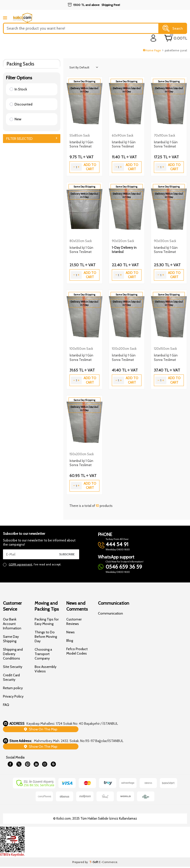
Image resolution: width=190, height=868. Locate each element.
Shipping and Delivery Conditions (13, 654)
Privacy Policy (13, 696)
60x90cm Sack (123, 135)
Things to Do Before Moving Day (46, 637)
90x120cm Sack (123, 241)
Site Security (13, 667)
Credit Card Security (11, 677)
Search (173, 28)
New (15, 119)
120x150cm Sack (165, 349)
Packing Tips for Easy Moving (47, 621)
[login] (154, 38)
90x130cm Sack (165, 241)
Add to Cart (90, 167)
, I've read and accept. (32, 564)
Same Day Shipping (11, 639)
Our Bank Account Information (12, 624)
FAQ (6, 705)
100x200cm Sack (124, 349)
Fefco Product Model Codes (77, 651)
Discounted (21, 104)
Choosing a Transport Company (43, 654)
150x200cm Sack (82, 454)
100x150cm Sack (81, 349)
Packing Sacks (20, 64)
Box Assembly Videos (46, 669)
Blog (70, 641)
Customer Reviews (74, 621)
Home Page (152, 50)
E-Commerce (108, 863)
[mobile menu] (5, 18)
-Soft (94, 863)
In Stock (18, 89)
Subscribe (67, 554)
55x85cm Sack (80, 135)
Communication (110, 613)
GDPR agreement (20, 564)
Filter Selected (32, 139)
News (71, 632)
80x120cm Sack (81, 241)
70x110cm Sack (165, 135)
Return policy (13, 688)
